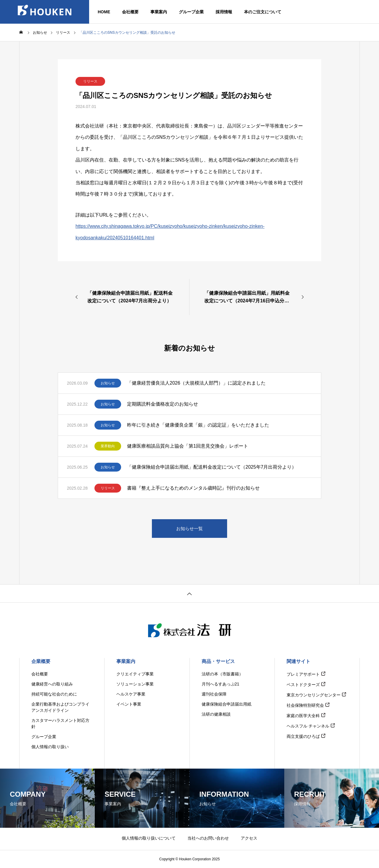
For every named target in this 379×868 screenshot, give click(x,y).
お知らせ (108, 383)
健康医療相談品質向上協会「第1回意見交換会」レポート (188, 446)
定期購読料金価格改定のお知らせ (163, 404)
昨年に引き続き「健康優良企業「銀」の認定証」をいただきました (198, 425)
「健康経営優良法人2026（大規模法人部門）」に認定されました (196, 383)
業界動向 (108, 446)
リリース (90, 81)
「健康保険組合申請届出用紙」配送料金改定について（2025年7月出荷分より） (212, 467)
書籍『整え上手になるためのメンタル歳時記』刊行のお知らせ (193, 488)
